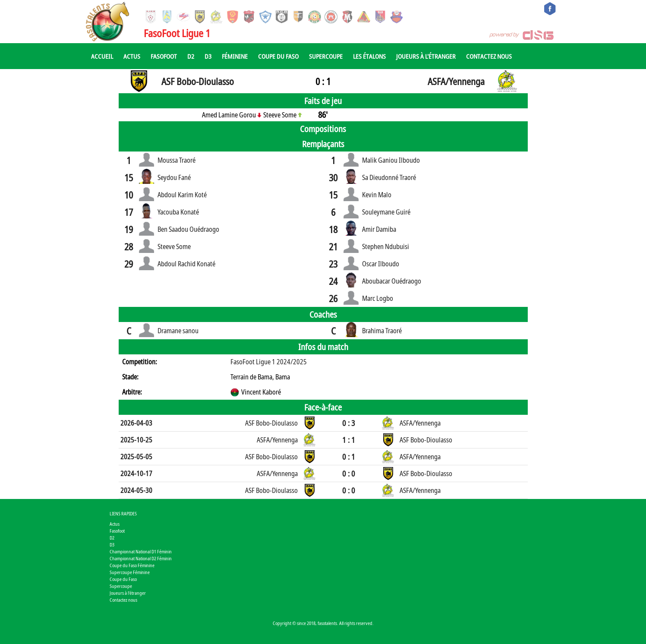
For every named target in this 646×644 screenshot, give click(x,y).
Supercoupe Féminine (130, 572)
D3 (208, 56)
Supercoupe (326, 56)
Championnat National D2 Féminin (141, 558)
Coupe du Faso (278, 56)
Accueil (102, 56)
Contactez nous (489, 56)
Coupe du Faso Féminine (132, 565)
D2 (191, 56)
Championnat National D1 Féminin (141, 551)
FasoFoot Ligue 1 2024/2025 (269, 362)
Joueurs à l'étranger (426, 56)
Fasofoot (164, 56)
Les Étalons (369, 56)
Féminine (235, 56)
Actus (132, 56)
